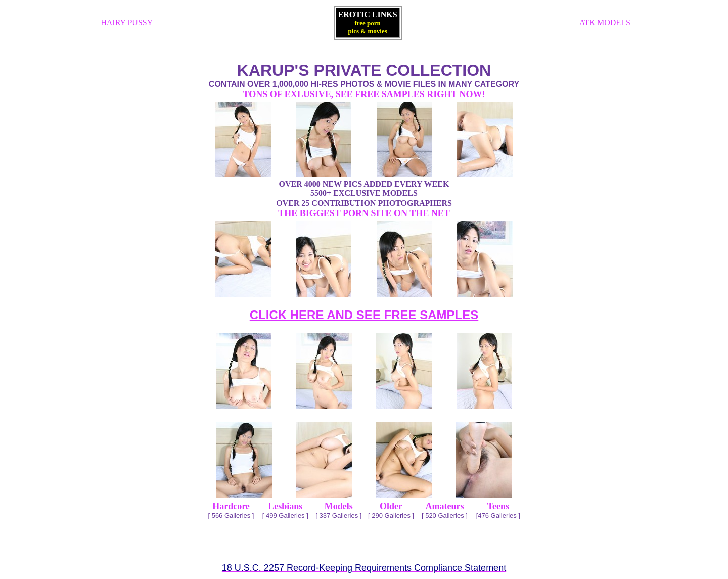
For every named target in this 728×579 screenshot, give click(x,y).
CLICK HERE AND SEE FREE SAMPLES (364, 315)
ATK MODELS (605, 23)
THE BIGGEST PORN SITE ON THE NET (364, 213)
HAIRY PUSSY (127, 23)
